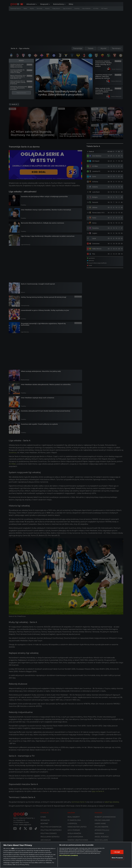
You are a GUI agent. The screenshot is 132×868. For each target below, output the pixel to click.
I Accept (117, 852)
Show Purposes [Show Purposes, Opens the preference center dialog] (117, 858)
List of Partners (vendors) (68, 855)
